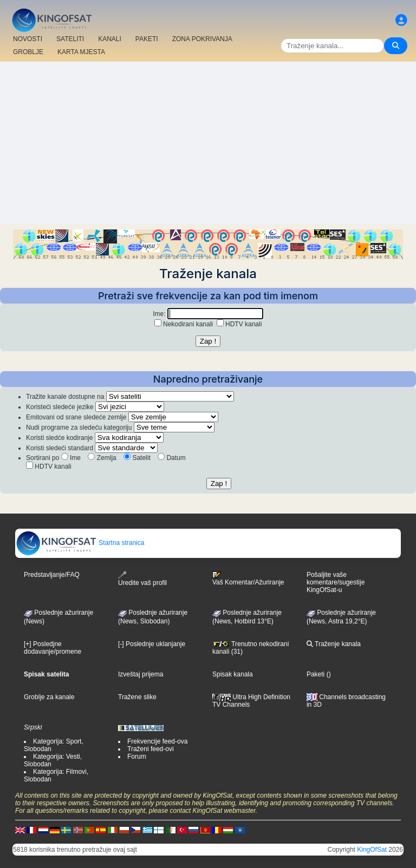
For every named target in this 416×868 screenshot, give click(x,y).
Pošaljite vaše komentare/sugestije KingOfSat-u (336, 582)
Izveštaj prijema (141, 674)
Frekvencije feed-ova (157, 741)
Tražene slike (137, 697)
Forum (137, 757)
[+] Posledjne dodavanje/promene (53, 648)
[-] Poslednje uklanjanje (152, 644)
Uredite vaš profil (142, 579)
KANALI (110, 39)
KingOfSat (372, 850)
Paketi (316, 674)
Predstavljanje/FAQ (52, 575)
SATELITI (70, 39)
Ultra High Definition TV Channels (251, 701)
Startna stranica (80, 543)
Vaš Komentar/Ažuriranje (248, 578)
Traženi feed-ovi (151, 749)
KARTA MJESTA (81, 52)
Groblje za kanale (49, 697)
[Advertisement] (208, 143)
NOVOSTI (28, 39)
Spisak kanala (233, 674)
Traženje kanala (334, 644)
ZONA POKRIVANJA (202, 39)
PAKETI (147, 39)
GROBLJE (28, 52)
